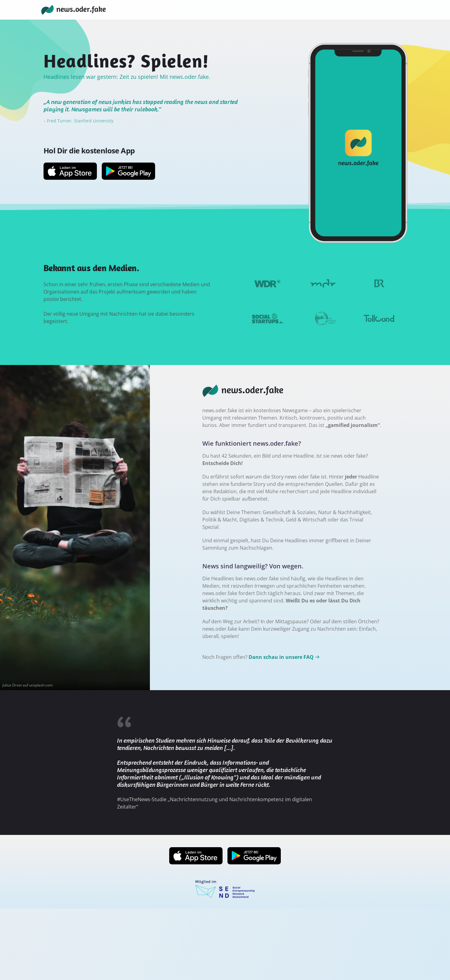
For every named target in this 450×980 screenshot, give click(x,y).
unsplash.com (41, 685)
